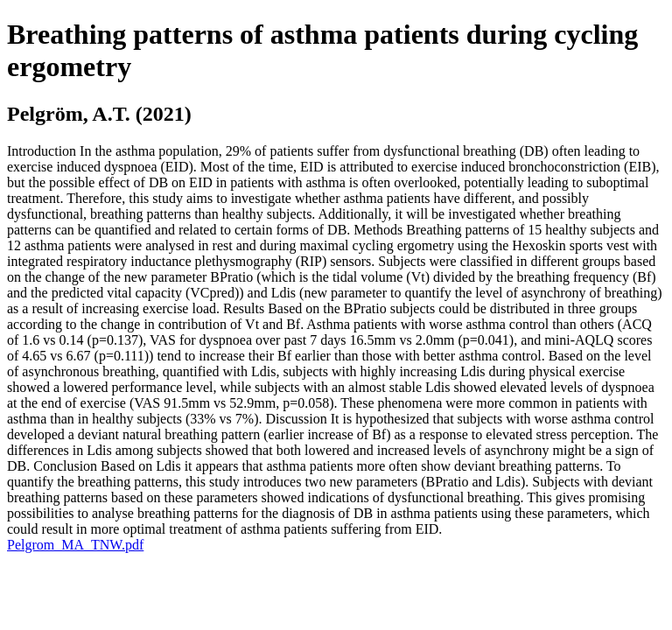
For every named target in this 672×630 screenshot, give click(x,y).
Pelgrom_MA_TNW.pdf (75, 545)
